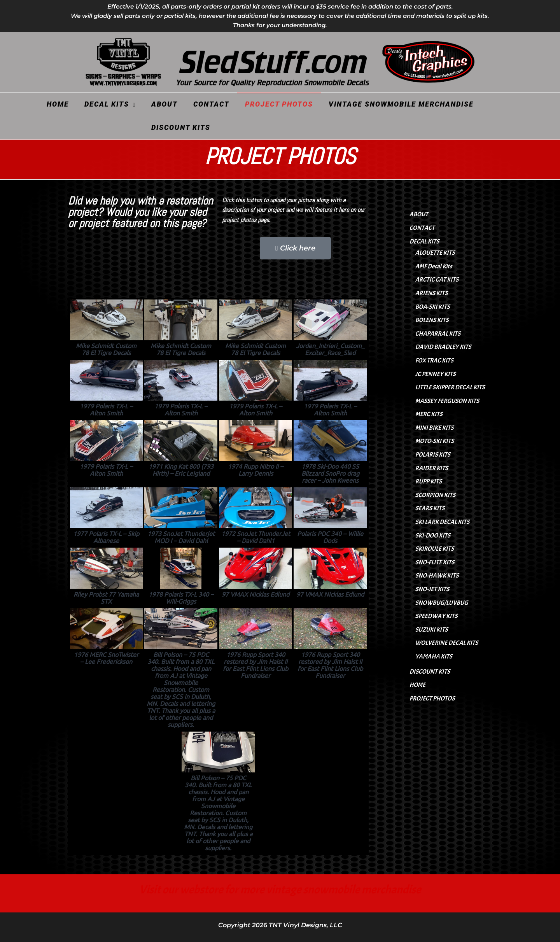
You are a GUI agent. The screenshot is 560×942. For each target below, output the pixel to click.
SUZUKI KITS (432, 630)
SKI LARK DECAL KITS (442, 522)
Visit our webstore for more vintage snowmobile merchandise (280, 889)
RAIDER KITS (432, 468)
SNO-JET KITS (432, 589)
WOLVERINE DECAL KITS (447, 643)
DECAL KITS (107, 104)
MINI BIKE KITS (435, 428)
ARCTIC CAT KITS (437, 280)
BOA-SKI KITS (433, 307)
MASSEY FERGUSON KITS (447, 401)
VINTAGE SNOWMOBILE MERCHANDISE (401, 104)
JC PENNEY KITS (436, 374)
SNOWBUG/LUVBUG (442, 603)
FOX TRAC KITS (434, 361)
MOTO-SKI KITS (435, 441)
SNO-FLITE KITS (435, 562)
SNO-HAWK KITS (437, 576)
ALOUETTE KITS (435, 253)
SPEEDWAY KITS (437, 616)
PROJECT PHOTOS (279, 104)
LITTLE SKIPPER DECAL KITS (450, 387)
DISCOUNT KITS (181, 127)
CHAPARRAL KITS (438, 334)
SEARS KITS (430, 508)
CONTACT (211, 104)
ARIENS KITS (432, 293)
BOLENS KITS (432, 320)
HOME (58, 104)
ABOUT (164, 104)
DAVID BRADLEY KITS (443, 347)
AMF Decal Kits (434, 266)
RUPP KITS (429, 482)
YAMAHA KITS (434, 657)
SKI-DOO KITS (433, 536)
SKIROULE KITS (435, 549)
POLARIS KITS (433, 455)
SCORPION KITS (436, 495)
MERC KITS (429, 414)
